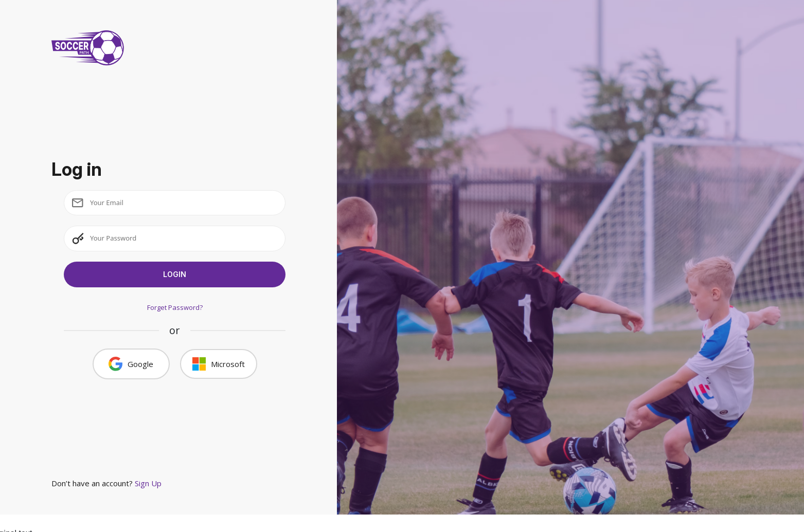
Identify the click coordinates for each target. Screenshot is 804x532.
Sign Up (148, 483)
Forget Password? (175, 307)
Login (175, 274)
